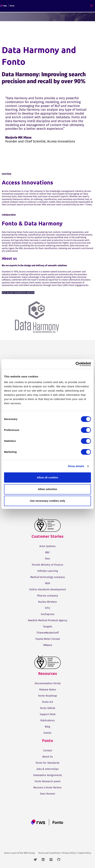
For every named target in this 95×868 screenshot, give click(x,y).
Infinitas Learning (48, 571)
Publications (47, 720)
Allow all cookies (48, 477)
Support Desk (48, 714)
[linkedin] (45, 860)
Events (47, 733)
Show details (76, 466)
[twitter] (37, 860)
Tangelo (48, 627)
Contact (48, 750)
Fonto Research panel (47, 781)
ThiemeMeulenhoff (47, 633)
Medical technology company (47, 577)
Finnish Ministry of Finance (47, 565)
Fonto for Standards (48, 763)
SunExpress (48, 614)
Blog (47, 727)
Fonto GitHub (48, 708)
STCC (48, 608)
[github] (59, 860)
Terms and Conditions (49, 853)
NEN (47, 583)
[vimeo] (53, 860)
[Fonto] (8, 6)
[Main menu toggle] (92, 6)
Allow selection (47, 489)
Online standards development (48, 589)
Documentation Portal (48, 683)
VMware (48, 645)
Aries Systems (47, 546)
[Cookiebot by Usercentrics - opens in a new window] (76, 364)
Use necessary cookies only (47, 501)
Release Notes (48, 690)
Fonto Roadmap (48, 696)
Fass (47, 559)
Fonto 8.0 (47, 702)
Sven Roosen (48, 794)
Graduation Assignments (48, 775)
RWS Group (29, 853)
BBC (47, 552)
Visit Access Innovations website (18, 293)
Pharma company (47, 596)
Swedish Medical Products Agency (47, 620)
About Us (47, 757)
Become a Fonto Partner (48, 788)
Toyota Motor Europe (48, 639)
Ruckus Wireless (47, 602)
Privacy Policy (69, 853)
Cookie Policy (84, 853)
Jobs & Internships (48, 769)
